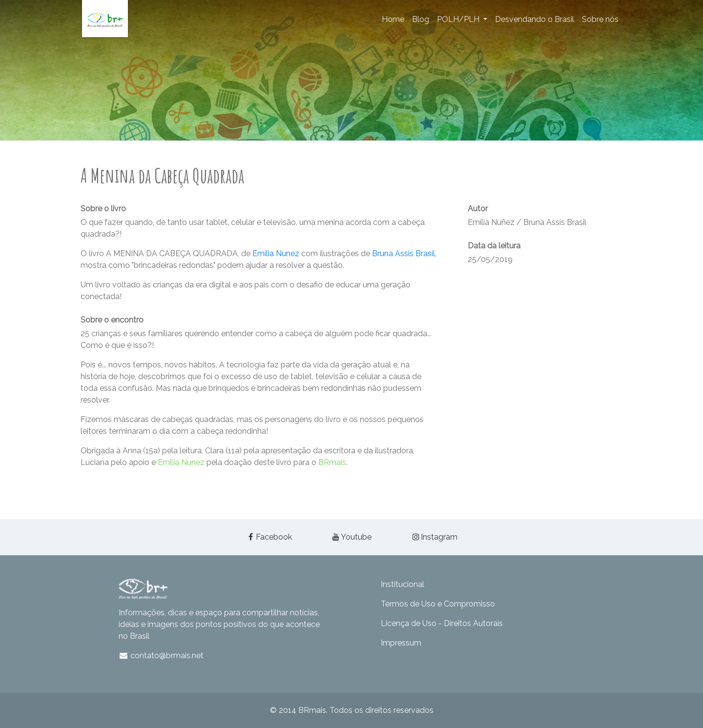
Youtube (351, 537)
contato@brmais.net (161, 656)
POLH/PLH (459, 19)
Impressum (401, 643)
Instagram (434, 537)
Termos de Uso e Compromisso (438, 604)
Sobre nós (600, 19)
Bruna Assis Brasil (403, 253)
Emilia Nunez (276, 253)
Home (393, 19)
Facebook (269, 537)
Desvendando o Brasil (535, 19)
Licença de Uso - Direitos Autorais (442, 623)
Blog (421, 19)
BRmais (332, 462)
